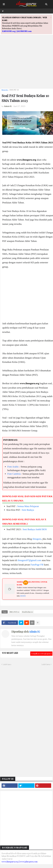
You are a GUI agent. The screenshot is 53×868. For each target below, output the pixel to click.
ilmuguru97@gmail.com (29, 560)
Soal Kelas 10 (28, 612)
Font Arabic (13, 467)
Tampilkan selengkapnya (41, 654)
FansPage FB (37, 565)
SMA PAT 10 (14, 90)
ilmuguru (37, 539)
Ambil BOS (41, 529)
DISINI (23, 596)
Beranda (5, 90)
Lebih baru (7, 664)
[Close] (51, 17)
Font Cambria (14, 474)
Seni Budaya (28, 510)
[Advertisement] (26, 60)
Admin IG (34, 632)
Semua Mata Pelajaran (28, 506)
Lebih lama (46, 664)
